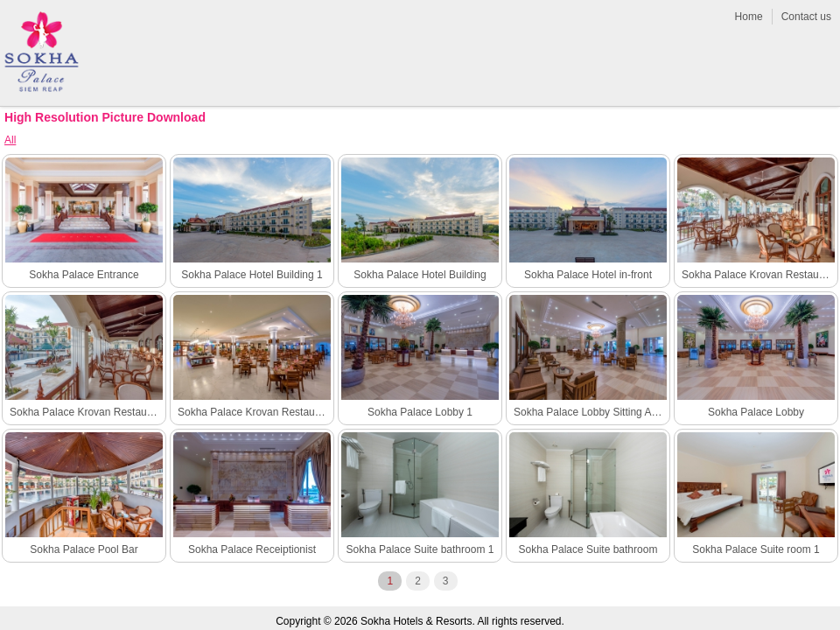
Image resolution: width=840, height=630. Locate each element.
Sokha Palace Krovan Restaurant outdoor (86, 412)
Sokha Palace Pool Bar (84, 549)
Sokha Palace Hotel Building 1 (252, 275)
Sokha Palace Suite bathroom (588, 549)
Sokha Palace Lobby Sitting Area (590, 412)
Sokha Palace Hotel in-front (588, 275)
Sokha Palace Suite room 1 (756, 549)
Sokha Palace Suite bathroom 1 (420, 549)
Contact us (806, 17)
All (10, 140)
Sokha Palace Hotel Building (420, 275)
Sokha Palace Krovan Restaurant (254, 412)
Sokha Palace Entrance (84, 275)
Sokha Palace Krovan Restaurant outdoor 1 (758, 275)
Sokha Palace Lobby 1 (420, 412)
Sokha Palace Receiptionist (252, 549)
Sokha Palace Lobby (756, 412)
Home (749, 17)
